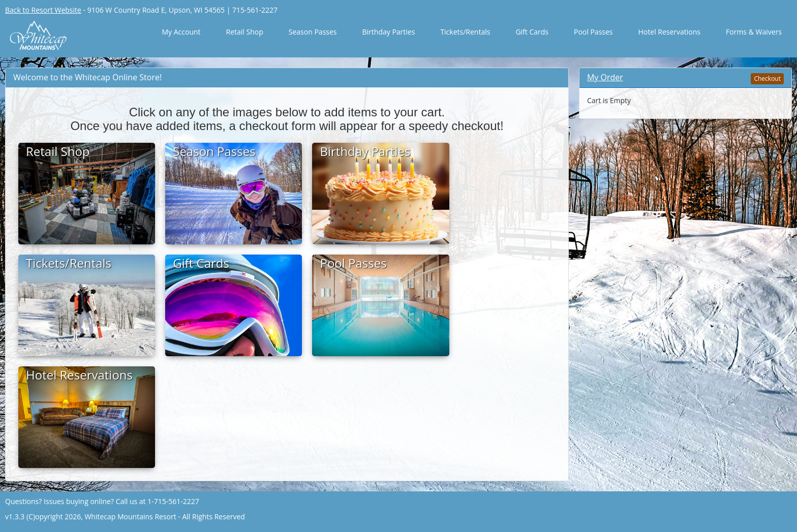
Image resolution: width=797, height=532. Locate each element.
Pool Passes (593, 32)
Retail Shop (245, 32)
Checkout (767, 79)
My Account (181, 32)
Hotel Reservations (670, 32)
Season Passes (313, 32)
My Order (605, 77)
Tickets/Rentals (465, 32)
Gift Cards (532, 32)
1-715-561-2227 (173, 501)
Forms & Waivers (754, 32)
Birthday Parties (389, 32)
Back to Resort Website (43, 10)
